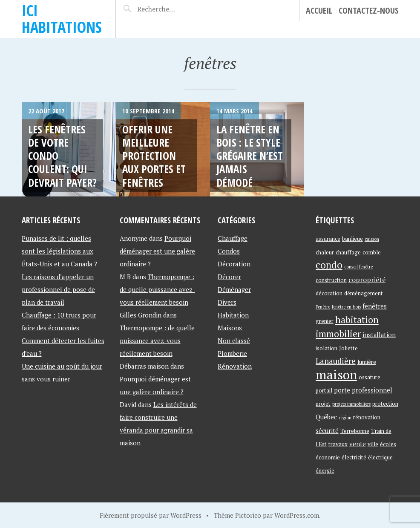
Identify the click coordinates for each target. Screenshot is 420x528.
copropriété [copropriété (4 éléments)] (367, 280)
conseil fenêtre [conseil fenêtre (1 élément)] (358, 267)
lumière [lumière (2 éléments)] (367, 362)
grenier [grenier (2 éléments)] (325, 321)
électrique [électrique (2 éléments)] (380, 457)
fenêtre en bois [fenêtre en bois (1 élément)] (346, 307)
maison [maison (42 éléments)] (336, 375)
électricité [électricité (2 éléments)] (354, 457)
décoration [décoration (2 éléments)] (329, 293)
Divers (227, 302)
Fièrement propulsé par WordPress (151, 515)
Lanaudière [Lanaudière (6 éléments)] (336, 361)
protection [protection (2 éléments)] (385, 404)
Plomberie (232, 353)
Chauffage (233, 238)
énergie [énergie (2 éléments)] (325, 470)
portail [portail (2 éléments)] (324, 390)
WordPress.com (297, 515)
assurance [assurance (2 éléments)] (328, 239)
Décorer (229, 277)
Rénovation (235, 366)
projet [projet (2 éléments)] (323, 404)
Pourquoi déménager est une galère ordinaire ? (157, 251)
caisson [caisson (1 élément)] (372, 239)
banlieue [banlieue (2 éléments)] (352, 239)
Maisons (230, 328)
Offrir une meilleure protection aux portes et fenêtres (154, 156)
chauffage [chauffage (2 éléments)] (348, 252)
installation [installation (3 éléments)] (379, 335)
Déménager (234, 289)
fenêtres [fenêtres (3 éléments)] (375, 306)
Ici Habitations (62, 19)
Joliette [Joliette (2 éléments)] (348, 348)
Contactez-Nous (369, 10)
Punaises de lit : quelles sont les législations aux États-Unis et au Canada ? (59, 251)
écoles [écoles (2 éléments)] (388, 444)
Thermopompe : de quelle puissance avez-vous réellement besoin (157, 289)
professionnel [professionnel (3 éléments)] (372, 390)
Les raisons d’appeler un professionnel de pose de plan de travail (58, 289)
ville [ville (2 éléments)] (373, 444)
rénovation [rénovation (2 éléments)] (367, 417)
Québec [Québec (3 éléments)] (326, 417)
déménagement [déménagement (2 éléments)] (364, 293)
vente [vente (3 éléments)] (358, 444)
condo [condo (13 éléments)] (329, 265)
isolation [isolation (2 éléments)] (327, 348)
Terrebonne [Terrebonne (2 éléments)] (355, 431)
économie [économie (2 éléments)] (328, 457)
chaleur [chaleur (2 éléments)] (325, 252)
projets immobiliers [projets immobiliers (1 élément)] (351, 404)
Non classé (234, 340)
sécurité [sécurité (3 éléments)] (327, 431)
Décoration (234, 264)
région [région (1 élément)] (345, 418)
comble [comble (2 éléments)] (372, 252)
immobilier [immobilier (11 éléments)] (338, 334)
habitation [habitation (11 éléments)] (357, 320)
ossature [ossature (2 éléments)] (370, 377)
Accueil (319, 10)
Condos (229, 251)
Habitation (233, 315)
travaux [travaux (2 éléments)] (338, 444)
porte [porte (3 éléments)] (342, 390)
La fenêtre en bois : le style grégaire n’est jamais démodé (250, 156)
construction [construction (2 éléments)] (331, 280)
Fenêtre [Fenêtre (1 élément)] (323, 307)
